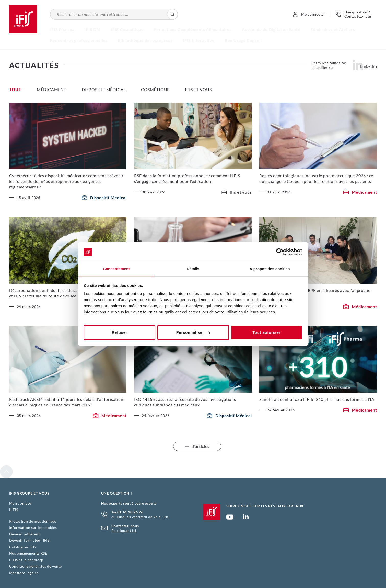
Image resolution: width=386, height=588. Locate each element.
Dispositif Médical (104, 89)
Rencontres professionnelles (79, 40)
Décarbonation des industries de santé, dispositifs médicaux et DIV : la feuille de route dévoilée (68, 293)
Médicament (52, 89)
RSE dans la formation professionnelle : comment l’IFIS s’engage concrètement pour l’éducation (187, 178)
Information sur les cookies (33, 528)
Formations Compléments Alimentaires (193, 29)
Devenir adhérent (25, 534)
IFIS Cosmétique (127, 29)
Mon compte (20, 503)
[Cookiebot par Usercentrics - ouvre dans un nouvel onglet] (280, 252)
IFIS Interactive (199, 40)
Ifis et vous (198, 89)
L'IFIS (14, 510)
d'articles (197, 446)
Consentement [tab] (116, 269)
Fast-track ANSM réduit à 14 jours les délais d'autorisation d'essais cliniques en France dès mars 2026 (66, 402)
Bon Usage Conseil (243, 40)
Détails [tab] (193, 269)
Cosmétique (155, 89)
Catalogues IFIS (23, 547)
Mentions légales (24, 573)
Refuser (119, 332)
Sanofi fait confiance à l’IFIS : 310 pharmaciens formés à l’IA (317, 399)
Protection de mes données (33, 521)
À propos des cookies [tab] (270, 269)
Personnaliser (193, 332)
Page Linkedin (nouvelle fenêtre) (246, 518)
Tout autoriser (266, 332)
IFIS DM (92, 29)
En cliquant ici (124, 531)
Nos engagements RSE (28, 553)
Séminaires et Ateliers (333, 29)
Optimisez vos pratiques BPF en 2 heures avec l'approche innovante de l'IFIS (315, 293)
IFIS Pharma (62, 29)
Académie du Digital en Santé (271, 29)
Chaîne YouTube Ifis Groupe (230, 519)
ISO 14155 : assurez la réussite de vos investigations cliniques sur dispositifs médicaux (185, 402)
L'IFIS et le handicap (26, 560)
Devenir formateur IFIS (29, 540)
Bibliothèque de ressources (145, 40)
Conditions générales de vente (36, 566)
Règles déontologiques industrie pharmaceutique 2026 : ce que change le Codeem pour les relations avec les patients (316, 178)
